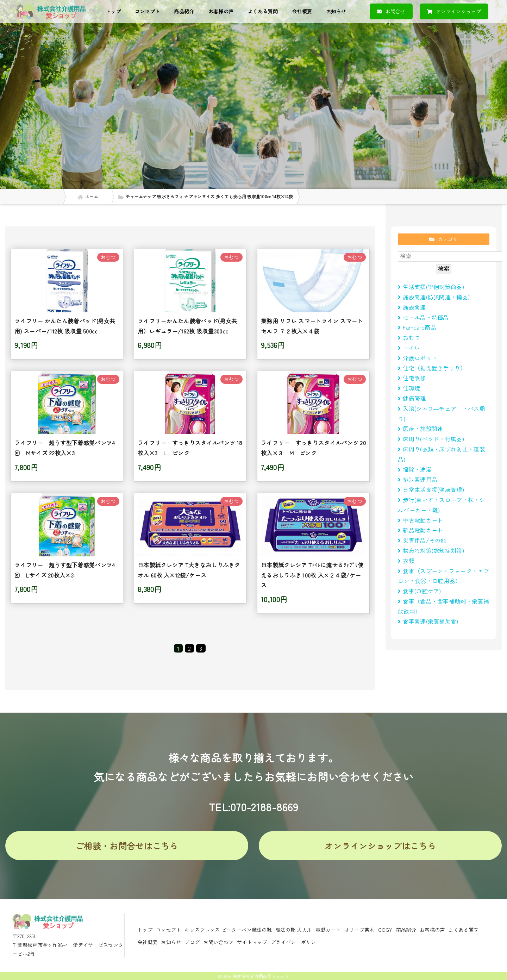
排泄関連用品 (418, 479)
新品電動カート (420, 530)
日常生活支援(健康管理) (431, 489)
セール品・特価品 (423, 317)
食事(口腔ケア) (420, 591)
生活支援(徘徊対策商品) (431, 287)
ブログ (192, 942)
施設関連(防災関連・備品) (434, 297)
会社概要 (302, 11)
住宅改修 (412, 378)
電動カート (328, 930)
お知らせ (336, 11)
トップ (113, 11)
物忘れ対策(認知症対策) (431, 550)
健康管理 (412, 398)
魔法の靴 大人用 (294, 930)
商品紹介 (184, 11)
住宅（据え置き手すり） (432, 368)
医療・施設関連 (420, 429)
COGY (385, 930)
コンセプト (148, 11)
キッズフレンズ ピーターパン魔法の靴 (228, 930)
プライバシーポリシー (296, 942)
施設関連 (412, 307)
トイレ (409, 348)
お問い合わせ (218, 942)
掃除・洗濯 (415, 469)
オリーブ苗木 (359, 930)
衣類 (406, 561)
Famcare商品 (417, 327)
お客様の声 (221, 11)
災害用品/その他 (422, 540)
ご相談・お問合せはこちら (127, 846)
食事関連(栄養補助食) (431, 621)
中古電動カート (420, 520)
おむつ (409, 337)
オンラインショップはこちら (380, 846)
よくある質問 (263, 11)
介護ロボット (418, 358)
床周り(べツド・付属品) (431, 439)
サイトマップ (252, 942)
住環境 (409, 388)
